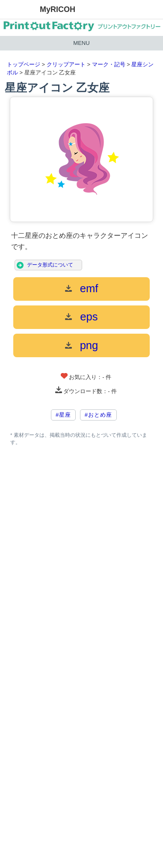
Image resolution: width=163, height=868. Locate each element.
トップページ (24, 64)
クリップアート (66, 64)
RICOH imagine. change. (19, 10)
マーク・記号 (109, 64)
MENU (81, 43)
